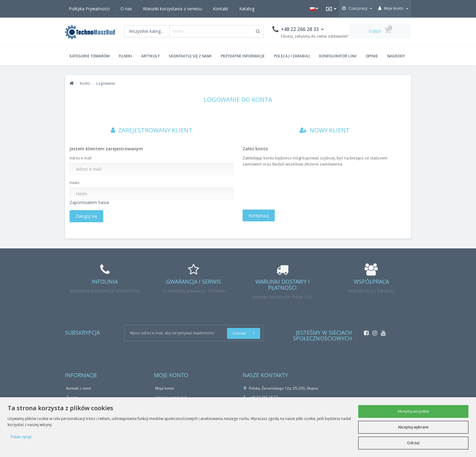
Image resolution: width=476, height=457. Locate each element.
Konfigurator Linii (338, 56)
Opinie (372, 56)
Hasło (75, 183)
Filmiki (125, 56)
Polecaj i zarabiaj (292, 56)
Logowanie (106, 83)
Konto (85, 83)
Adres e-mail (80, 158)
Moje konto (165, 388)
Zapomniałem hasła (89, 202)
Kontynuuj (259, 215)
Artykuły (150, 56)
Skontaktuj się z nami (190, 56)
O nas (126, 9)
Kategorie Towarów (90, 56)
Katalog (247, 9)
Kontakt (221, 9)
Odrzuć (413, 443)
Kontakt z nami (79, 388)
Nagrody (396, 56)
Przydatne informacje (243, 56)
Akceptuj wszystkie (413, 411)
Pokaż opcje (21, 437)
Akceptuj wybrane (413, 427)
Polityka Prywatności (89, 9)
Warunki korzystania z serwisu (172, 9)
